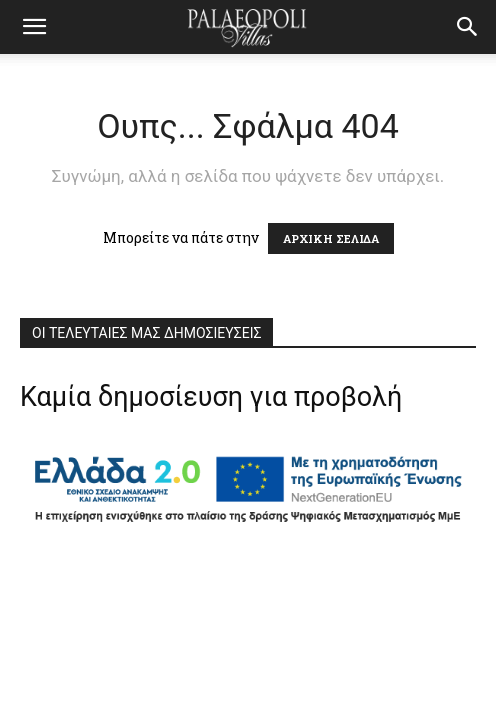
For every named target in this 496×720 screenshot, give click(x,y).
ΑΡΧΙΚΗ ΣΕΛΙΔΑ (331, 238)
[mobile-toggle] (34, 27)
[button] (468, 27)
